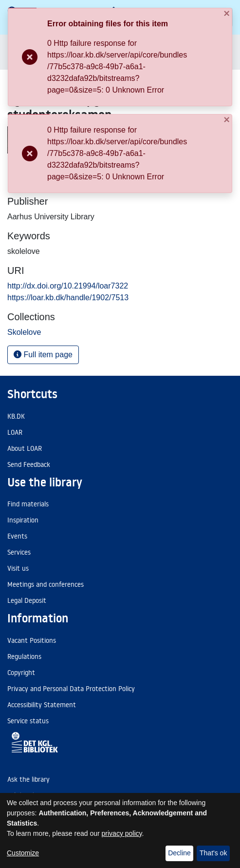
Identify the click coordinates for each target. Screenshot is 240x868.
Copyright (21, 673)
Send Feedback (29, 464)
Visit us (18, 568)
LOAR (15, 432)
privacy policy (122, 833)
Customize (23, 853)
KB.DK (16, 416)
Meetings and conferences (46, 584)
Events (17, 536)
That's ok (213, 853)
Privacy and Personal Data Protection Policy (71, 689)
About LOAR (25, 448)
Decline (179, 853)
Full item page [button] (43, 355)
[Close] (222, 16)
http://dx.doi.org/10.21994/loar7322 (68, 286)
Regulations (24, 656)
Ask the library (28, 779)
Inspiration (23, 520)
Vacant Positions (32, 640)
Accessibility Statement (42, 705)
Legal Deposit (27, 600)
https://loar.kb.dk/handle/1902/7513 (68, 298)
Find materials (28, 504)
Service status (28, 721)
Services (19, 552)
